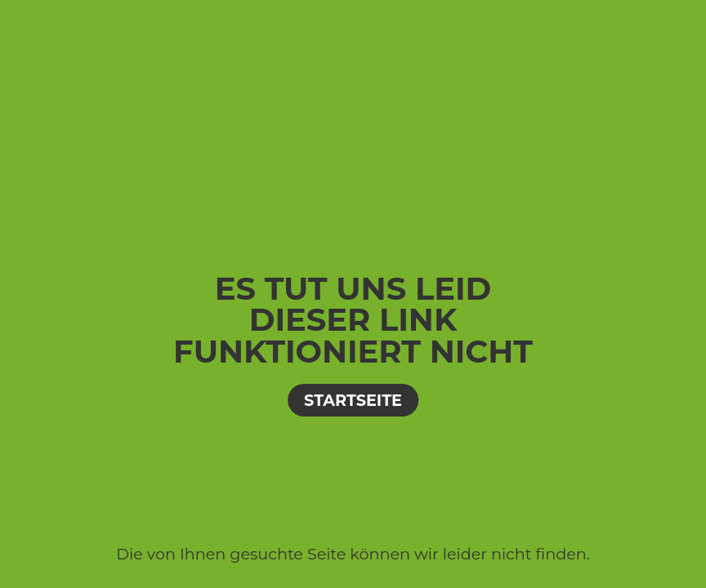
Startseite (353, 400)
